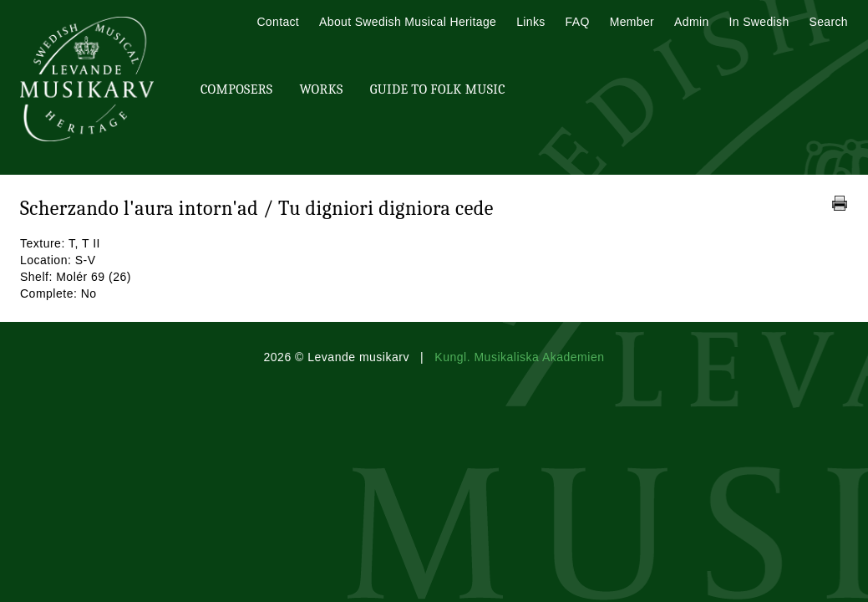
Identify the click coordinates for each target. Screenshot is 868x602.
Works (321, 89)
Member (632, 22)
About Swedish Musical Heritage (408, 22)
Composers (236, 89)
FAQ (578, 22)
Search (829, 22)
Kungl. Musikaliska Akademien (519, 357)
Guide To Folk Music (438, 89)
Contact (278, 22)
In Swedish (759, 22)
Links (530, 22)
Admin (691, 22)
